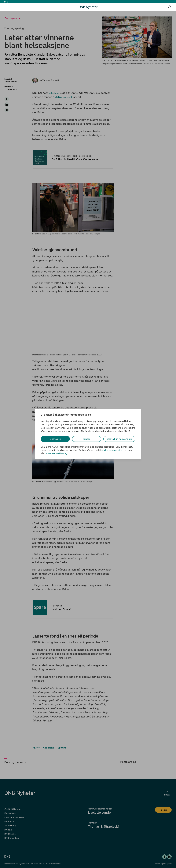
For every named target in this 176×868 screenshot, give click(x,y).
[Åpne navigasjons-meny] (6, 7)
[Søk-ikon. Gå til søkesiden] (169, 7)
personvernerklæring (56, 453)
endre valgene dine (112, 450)
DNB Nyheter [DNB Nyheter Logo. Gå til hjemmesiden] (88, 7)
